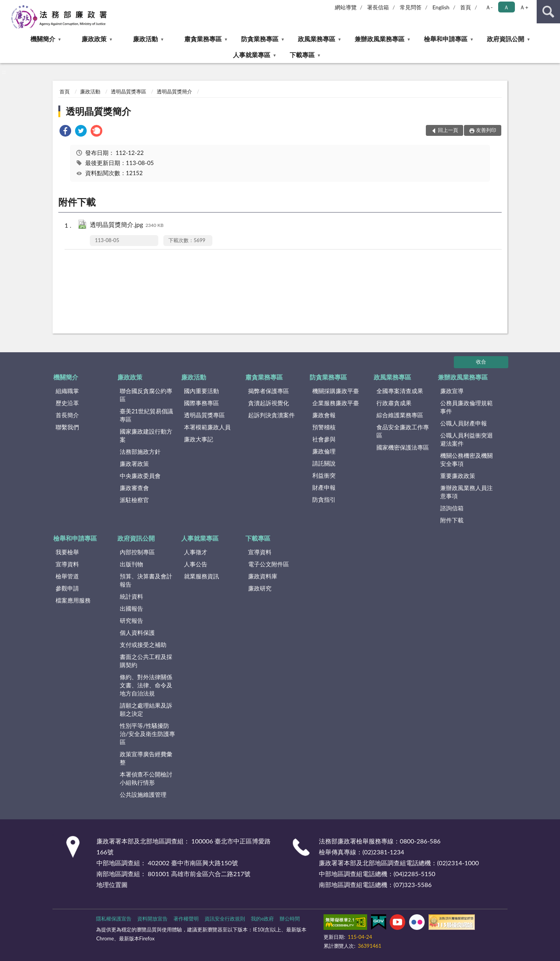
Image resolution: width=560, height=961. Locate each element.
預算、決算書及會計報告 (146, 580)
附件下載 (452, 520)
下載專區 (302, 55)
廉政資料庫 (263, 576)
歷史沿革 (67, 403)
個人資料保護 (137, 632)
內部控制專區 (137, 552)
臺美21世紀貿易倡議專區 (146, 415)
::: (6, 6)
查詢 (548, 12)
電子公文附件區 (269, 564)
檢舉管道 (67, 576)
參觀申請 (67, 588)
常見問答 (411, 7)
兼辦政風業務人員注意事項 (466, 492)
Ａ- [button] (489, 7)
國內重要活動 (201, 391)
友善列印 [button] (486, 130)
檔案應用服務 (73, 600)
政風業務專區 (317, 39)
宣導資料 (67, 564)
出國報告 (131, 608)
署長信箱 (378, 7)
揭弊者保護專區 (269, 391)
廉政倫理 (324, 451)
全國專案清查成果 (400, 391)
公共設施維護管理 (143, 794)
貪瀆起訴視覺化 (269, 403)
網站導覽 (346, 7)
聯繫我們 (67, 427)
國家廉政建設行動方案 (146, 435)
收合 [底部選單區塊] (481, 362)
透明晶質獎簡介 (174, 91)
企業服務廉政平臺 (336, 403)
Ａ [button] (506, 7)
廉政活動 (145, 39)
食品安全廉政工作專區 (403, 431)
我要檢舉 (67, 552)
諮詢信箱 (452, 508)
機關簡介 (43, 39)
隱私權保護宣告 (114, 919)
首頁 (465, 7)
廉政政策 (94, 39)
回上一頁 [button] (448, 130)
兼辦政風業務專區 (380, 39)
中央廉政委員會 (140, 476)
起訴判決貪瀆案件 (271, 415)
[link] (65, 132)
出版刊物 (131, 564)
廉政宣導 (452, 391)
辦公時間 (290, 919)
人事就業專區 (252, 55)
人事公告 (196, 564)
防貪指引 (324, 499)
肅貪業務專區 (203, 39)
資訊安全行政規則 (225, 919)
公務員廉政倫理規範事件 (466, 407)
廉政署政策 (134, 464)
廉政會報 (324, 415)
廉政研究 (260, 588)
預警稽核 (324, 427)
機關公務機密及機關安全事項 (466, 459)
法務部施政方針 (140, 452)
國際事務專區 (201, 403)
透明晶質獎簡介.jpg (127, 225)
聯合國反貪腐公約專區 (146, 395)
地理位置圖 (112, 885)
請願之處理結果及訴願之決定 (146, 709)
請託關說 (324, 463)
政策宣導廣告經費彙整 (146, 758)
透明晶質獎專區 (129, 91)
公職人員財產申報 (464, 423)
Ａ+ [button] (524, 7)
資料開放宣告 (152, 919)
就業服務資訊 (201, 576)
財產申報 (324, 487)
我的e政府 (262, 919)
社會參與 (324, 439)
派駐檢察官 (134, 500)
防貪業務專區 (260, 39)
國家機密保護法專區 (403, 447)
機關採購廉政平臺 (336, 391)
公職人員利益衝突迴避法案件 (466, 439)
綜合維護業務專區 (400, 415)
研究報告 (131, 620)
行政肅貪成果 (394, 403)
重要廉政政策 (458, 476)
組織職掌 (67, 391)
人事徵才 (196, 552)
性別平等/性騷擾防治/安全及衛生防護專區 (147, 734)
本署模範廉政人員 (207, 427)
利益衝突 (324, 475)
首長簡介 (67, 415)
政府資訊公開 (506, 39)
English (441, 7)
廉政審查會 (134, 488)
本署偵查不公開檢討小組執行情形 (146, 778)
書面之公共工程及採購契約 (146, 661)
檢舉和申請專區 (446, 39)
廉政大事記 (199, 439)
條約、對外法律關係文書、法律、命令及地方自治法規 (146, 685)
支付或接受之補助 (143, 645)
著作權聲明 (186, 919)
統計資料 (131, 596)
